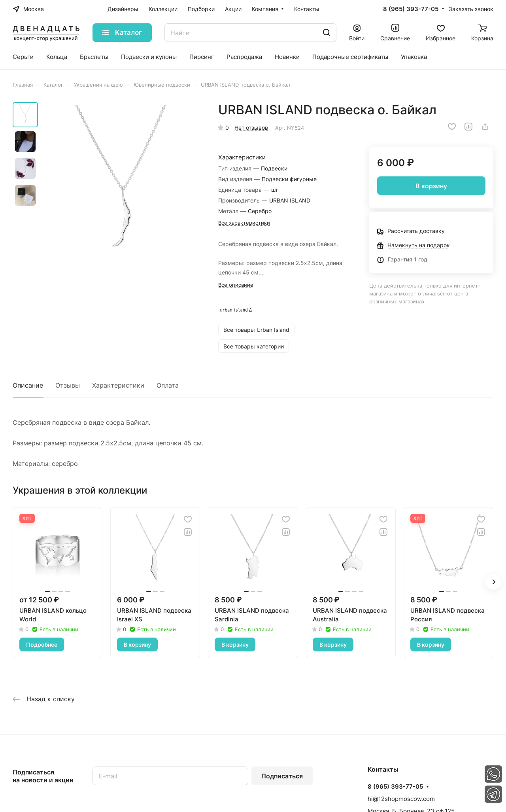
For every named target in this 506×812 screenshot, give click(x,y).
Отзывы (68, 385)
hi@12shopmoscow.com (401, 799)
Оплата (168, 385)
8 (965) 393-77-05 (411, 9)
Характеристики (118, 385)
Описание (28, 385)
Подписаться (282, 776)
